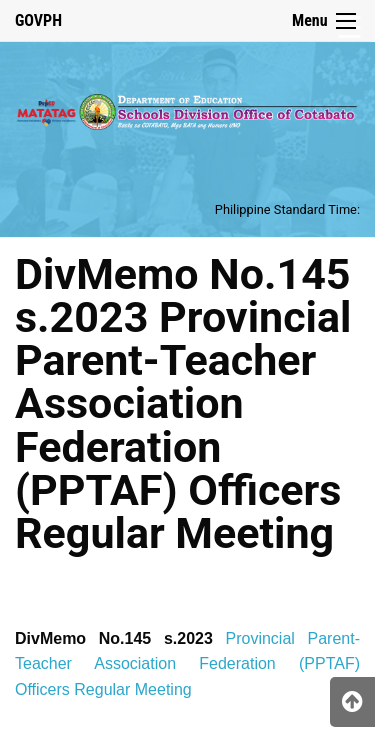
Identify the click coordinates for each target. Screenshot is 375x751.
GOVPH (38, 20)
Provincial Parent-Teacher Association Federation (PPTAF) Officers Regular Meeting (187, 664)
